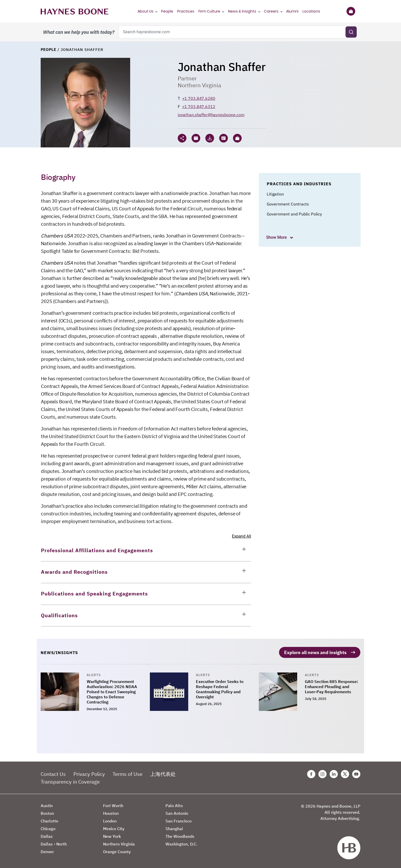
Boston (47, 813)
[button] (237, 138)
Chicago (48, 829)
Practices (186, 11)
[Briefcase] (351, 11)
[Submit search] (351, 32)
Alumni (292, 11)
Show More (277, 237)
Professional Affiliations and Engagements (97, 550)
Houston (111, 813)
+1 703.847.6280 (199, 98)
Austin (47, 806)
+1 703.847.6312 (199, 106)
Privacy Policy (89, 774)
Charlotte (49, 821)
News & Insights (242, 11)
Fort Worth (113, 806)
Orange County (117, 852)
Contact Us (53, 774)
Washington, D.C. (181, 844)
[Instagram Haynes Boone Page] (322, 774)
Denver (47, 852)
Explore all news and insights (315, 652)
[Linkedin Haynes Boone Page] (334, 774)
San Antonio (177, 813)
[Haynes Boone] (75, 11)
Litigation (275, 194)
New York (112, 836)
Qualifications (59, 615)
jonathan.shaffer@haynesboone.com (211, 115)
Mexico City (114, 829)
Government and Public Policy (294, 214)
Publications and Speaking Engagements (94, 594)
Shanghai (174, 829)
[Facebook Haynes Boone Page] (311, 774)
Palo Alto (174, 806)
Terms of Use (127, 774)
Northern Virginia (199, 85)
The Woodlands (180, 836)
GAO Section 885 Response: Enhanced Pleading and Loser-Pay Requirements (331, 687)
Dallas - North (54, 844)
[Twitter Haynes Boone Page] (345, 774)
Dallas (47, 836)
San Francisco (179, 821)
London (110, 821)
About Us (146, 11)
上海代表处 (163, 774)
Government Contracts (288, 204)
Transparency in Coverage (70, 782)
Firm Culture (209, 11)
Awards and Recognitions (74, 572)
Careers (271, 11)
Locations (311, 11)
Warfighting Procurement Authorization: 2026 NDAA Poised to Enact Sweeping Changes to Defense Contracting (112, 692)
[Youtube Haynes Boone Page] (356, 774)
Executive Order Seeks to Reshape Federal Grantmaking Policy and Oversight (220, 689)
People (167, 11)
